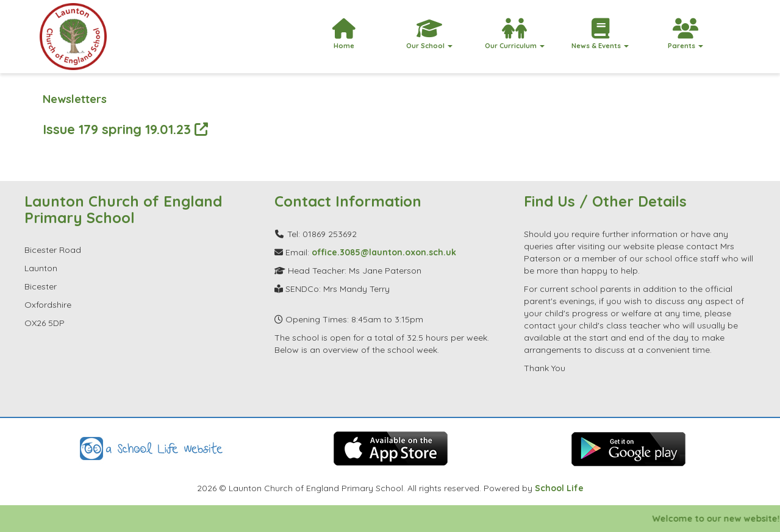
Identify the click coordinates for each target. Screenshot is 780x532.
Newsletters (75, 99)
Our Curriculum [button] (515, 34)
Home (344, 34)
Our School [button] (429, 34)
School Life (559, 488)
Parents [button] (685, 34)
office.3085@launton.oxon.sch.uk (384, 252)
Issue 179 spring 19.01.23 (125, 129)
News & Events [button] (600, 34)
